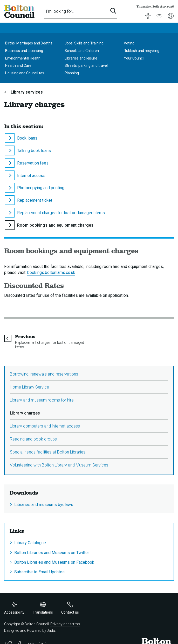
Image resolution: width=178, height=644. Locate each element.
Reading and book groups (33, 439)
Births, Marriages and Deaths (29, 43)
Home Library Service (29, 387)
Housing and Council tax (25, 73)
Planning (72, 73)
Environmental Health (23, 58)
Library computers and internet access (45, 426)
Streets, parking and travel (86, 65)
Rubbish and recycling (142, 51)
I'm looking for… (60, 11)
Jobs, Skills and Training (84, 43)
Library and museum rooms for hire (42, 400)
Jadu (51, 630)
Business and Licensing (24, 51)
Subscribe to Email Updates (39, 572)
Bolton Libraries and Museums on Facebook (54, 562)
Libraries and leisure (81, 58)
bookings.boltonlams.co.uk (51, 272)
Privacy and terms (65, 624)
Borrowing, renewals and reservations (44, 374)
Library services (26, 92)
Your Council (134, 58)
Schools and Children (82, 51)
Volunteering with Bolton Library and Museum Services (59, 465)
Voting (129, 43)
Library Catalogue (30, 543)
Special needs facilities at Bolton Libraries (48, 452)
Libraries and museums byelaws (44, 505)
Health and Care (18, 65)
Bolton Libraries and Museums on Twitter (52, 553)
